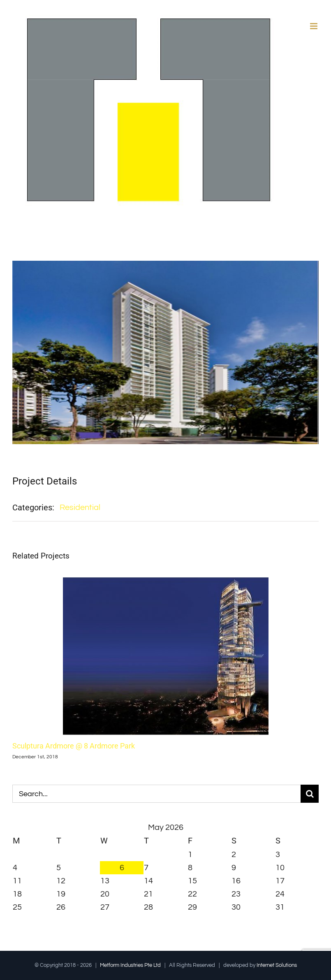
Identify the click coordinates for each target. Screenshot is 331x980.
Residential (80, 507)
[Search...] (156, 794)
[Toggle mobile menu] (314, 26)
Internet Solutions (277, 965)
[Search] (310, 794)
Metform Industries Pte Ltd (130, 965)
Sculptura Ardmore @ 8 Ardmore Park (74, 746)
